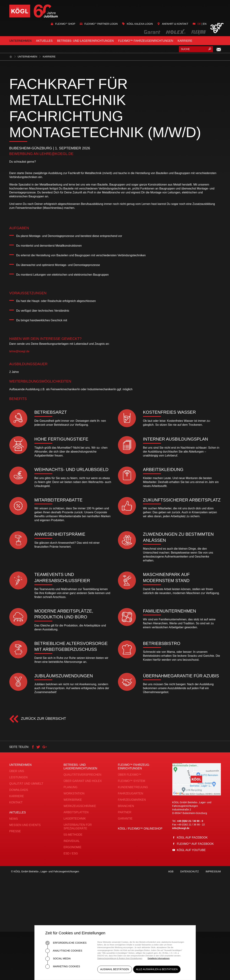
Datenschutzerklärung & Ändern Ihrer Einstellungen (120, 958)
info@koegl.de (181, 828)
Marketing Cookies (63, 967)
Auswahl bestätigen (115, 971)
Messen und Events (25, 825)
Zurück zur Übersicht (43, 719)
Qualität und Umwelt (26, 784)
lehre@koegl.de (56, 154)
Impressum (213, 875)
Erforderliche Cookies (66, 943)
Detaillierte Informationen (159, 958)
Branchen (126, 806)
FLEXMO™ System (132, 781)
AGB (171, 875)
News (14, 819)
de (199, 24)
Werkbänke (73, 800)
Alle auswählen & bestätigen (158, 971)
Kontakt (16, 802)
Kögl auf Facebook (192, 838)
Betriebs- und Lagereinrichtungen (85, 41)
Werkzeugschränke (80, 806)
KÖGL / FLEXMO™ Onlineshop (140, 829)
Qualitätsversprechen (83, 775)
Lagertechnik (75, 819)
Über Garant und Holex (83, 781)
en (205, 24)
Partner (125, 812)
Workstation (74, 793)
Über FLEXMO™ (130, 775)
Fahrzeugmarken (132, 800)
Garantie (125, 819)
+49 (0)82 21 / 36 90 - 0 (190, 821)
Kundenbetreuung (133, 787)
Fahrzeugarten (131, 793)
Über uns (17, 771)
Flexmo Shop (63, 24)
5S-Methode (73, 835)
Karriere (185, 41)
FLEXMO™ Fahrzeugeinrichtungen (146, 41)
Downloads (19, 790)
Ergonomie (73, 847)
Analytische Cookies (64, 951)
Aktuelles (44, 41)
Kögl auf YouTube (191, 850)
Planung (71, 787)
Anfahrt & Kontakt (173, 24)
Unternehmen (20, 41)
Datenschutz (190, 875)
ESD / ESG (71, 853)
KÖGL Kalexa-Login (137, 24)
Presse (15, 831)
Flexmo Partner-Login (99, 24)
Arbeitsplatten (76, 812)
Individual (72, 841)
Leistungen (18, 777)
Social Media (58, 959)
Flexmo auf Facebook (195, 844)
